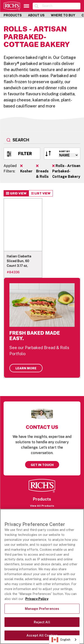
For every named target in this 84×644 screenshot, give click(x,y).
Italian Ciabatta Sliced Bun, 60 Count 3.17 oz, (19, 261)
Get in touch (42, 465)
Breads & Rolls (42, 171)
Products (13, 15)
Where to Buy (63, 15)
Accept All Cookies (42, 635)
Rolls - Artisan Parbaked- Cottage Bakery (66, 171)
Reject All (42, 622)
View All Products (42, 506)
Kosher (26, 169)
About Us (36, 15)
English (61, 640)
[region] (42, 576)
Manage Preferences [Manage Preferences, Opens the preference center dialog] (42, 609)
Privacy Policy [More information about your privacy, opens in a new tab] (37, 599)
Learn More (26, 368)
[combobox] (42, 140)
